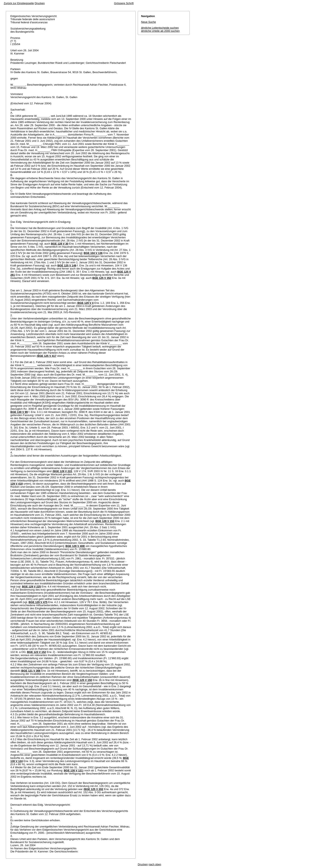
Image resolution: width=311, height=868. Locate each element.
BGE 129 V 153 (105, 521)
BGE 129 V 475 (38, 602)
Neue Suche (149, 22)
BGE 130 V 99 (19, 412)
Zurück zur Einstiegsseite (19, 3)
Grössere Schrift (124, 3)
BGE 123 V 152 (36, 652)
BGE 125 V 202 (94, 789)
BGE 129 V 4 (86, 303)
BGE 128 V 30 (60, 244)
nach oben (155, 864)
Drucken (40, 3)
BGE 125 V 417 (47, 356)
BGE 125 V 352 (102, 278)
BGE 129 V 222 (63, 471)
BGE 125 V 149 (67, 265)
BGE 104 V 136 (93, 253)
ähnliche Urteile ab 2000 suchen (160, 31)
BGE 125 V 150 (83, 680)
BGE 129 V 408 (75, 546)
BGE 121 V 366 (31, 671)
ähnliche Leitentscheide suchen (160, 28)
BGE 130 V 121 (73, 770)
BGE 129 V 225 (31, 587)
